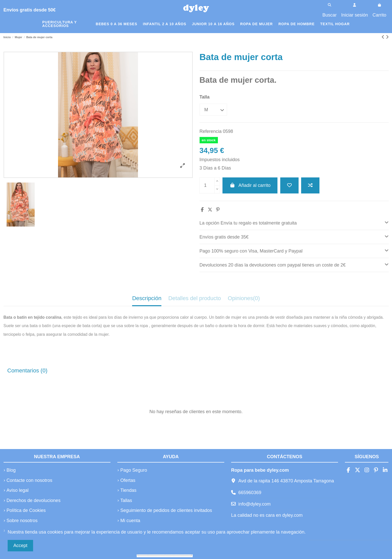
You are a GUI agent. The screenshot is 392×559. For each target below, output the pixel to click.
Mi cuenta (130, 521)
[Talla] (213, 110)
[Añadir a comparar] (310, 185)
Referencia (211, 131)
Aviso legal (18, 490)
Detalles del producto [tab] (195, 298)
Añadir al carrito (250, 185)
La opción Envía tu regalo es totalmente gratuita (294, 222)
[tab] (294, 223)
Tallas (126, 500)
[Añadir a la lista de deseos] (289, 185)
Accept (20, 546)
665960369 (250, 493)
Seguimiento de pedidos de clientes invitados (166, 510)
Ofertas (128, 480)
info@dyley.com (254, 504)
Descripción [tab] (147, 298)
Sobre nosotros (22, 521)
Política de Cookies (26, 510)
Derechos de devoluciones (34, 500)
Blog (11, 470)
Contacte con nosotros (30, 480)
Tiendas (128, 490)
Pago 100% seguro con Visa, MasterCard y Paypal (294, 250)
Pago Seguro (134, 470)
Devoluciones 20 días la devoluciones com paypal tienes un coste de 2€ (294, 264)
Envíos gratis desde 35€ (294, 236)
